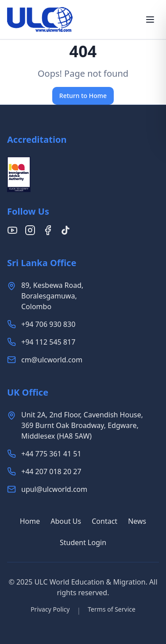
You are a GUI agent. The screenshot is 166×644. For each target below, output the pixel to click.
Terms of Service (112, 609)
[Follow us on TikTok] (66, 230)
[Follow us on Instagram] (30, 230)
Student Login (83, 542)
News (137, 521)
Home (30, 521)
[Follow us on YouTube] (12, 230)
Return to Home (83, 96)
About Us (66, 521)
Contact (104, 521)
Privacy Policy (50, 609)
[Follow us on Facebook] (48, 230)
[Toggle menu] (150, 20)
